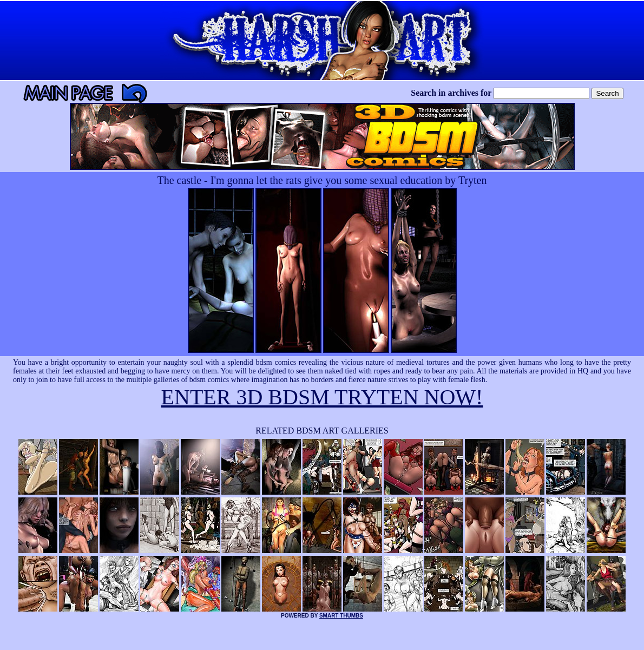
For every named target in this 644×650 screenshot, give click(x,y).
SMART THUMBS (341, 616)
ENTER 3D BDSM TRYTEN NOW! (322, 397)
